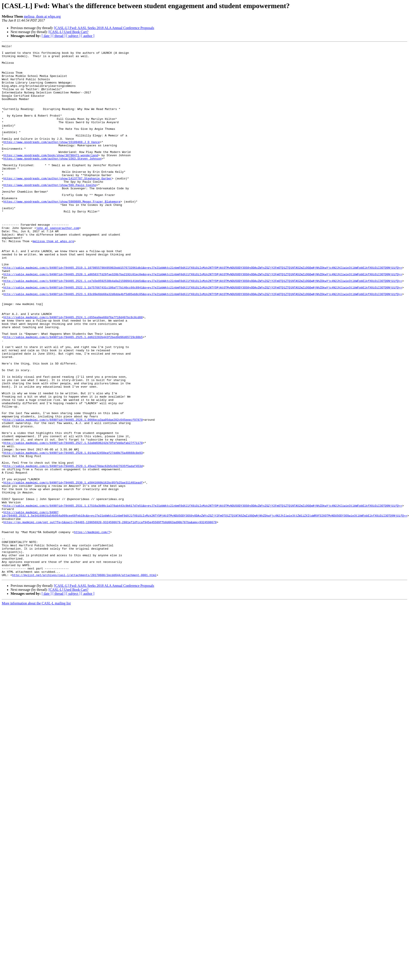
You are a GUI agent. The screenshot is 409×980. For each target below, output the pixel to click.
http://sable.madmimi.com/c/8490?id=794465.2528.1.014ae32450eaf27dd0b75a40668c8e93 (73, 535)
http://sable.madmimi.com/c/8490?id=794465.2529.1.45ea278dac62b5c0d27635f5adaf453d (73, 550)
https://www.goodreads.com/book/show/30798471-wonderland (51, 178)
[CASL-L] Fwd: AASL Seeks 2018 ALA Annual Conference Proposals (104, 28)
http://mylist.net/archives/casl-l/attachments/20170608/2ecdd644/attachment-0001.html (84, 681)
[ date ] (47, 36)
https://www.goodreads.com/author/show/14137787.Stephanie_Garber (58, 205)
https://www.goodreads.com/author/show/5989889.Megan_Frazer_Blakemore (62, 233)
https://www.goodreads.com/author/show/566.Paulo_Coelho (50, 213)
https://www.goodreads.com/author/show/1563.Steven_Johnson (53, 182)
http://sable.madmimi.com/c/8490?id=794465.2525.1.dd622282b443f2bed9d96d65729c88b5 (73, 396)
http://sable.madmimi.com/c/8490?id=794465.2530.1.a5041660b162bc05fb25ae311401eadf (73, 570)
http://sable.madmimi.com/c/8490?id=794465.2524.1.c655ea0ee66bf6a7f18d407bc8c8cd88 (73, 372)
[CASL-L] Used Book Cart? (68, 32)
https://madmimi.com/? (92, 630)
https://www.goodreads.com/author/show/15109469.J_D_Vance (52, 162)
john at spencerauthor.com (58, 265)
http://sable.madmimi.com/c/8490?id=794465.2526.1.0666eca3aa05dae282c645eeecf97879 (73, 495)
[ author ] (88, 36)
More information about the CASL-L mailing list (36, 710)
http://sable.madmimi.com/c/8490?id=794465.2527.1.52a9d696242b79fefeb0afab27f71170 (73, 523)
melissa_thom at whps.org (42, 16)
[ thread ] (59, 36)
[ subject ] (73, 36)
